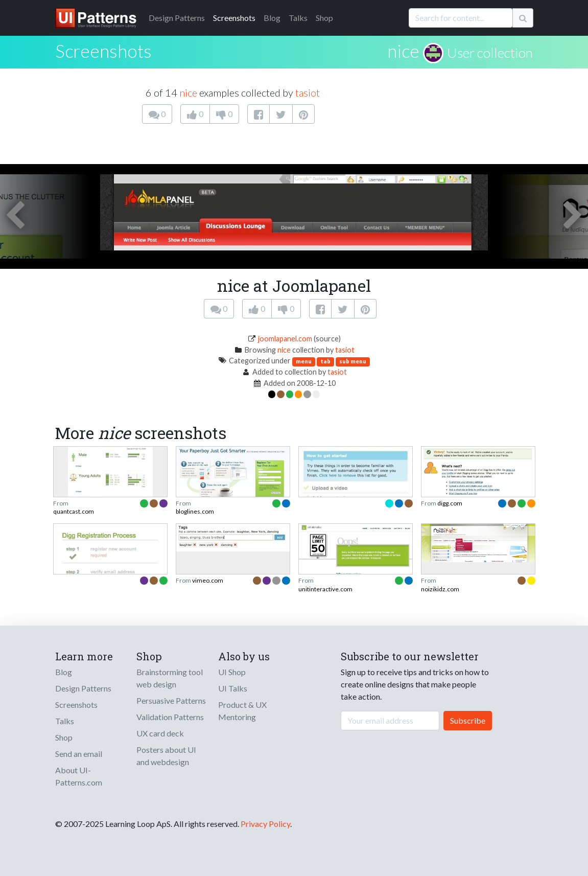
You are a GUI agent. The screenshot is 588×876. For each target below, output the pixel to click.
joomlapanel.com (285, 339)
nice (403, 51)
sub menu (353, 361)
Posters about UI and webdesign (166, 756)
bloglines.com (195, 511)
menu (304, 361)
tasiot (308, 93)
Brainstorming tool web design (170, 678)
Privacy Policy (265, 824)
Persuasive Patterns (171, 700)
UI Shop (232, 672)
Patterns (177, 18)
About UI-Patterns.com (79, 776)
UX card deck (160, 733)
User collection (490, 53)
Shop (324, 18)
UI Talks (233, 688)
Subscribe (468, 720)
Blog (272, 18)
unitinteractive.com (325, 589)
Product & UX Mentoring (242, 711)
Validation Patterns (170, 717)
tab (325, 361)
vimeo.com (208, 580)
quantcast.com (74, 511)
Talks (298, 18)
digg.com (450, 503)
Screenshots (234, 18)
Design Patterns (83, 688)
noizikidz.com (440, 589)
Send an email (79, 754)
